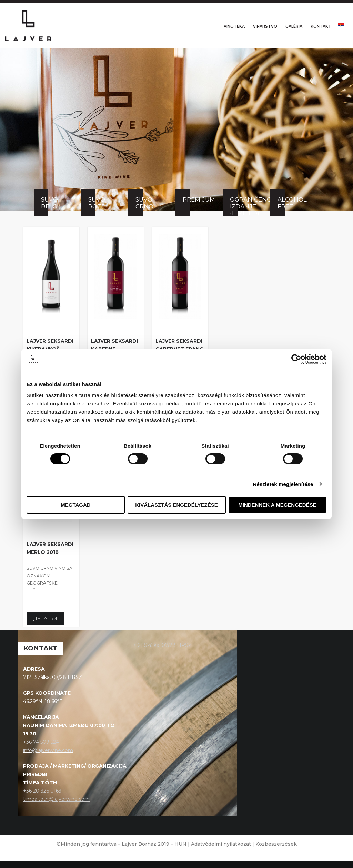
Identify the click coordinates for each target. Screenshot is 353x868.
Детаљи (45, 626)
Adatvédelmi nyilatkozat (221, 851)
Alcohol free (281, 210)
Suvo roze (92, 210)
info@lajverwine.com (48, 757)
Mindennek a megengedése (277, 505)
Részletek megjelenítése (283, 484)
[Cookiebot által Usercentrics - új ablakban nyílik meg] (296, 359)
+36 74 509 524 (41, 749)
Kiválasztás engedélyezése (176, 505)
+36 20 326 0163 (42, 798)
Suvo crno (139, 210)
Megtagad (75, 505)
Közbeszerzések (276, 851)
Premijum (186, 207)
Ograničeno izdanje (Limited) (234, 213)
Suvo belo (45, 210)
